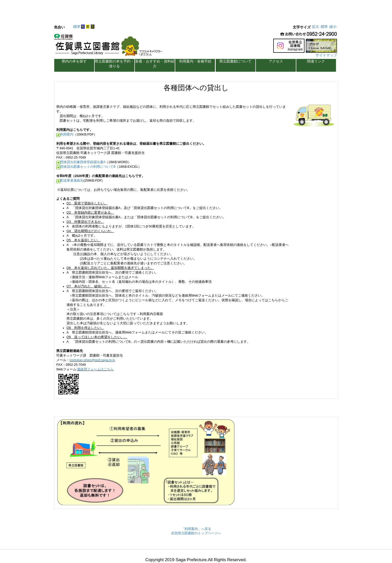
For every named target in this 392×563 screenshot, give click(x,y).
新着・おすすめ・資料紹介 (155, 64)
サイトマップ (326, 55)
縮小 (333, 27)
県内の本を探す (74, 61)
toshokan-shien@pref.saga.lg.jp (92, 360)
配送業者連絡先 (72, 181)
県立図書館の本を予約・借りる (114, 64)
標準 (77, 27)
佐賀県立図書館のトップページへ (196, 533)
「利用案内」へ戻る (196, 529)
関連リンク (316, 61)
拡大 (315, 27)
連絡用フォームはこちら (95, 369)
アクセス (276, 61)
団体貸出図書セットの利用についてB (88, 167)
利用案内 (67, 134)
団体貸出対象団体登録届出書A (83, 162)
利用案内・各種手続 (195, 61)
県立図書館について (235, 61)
